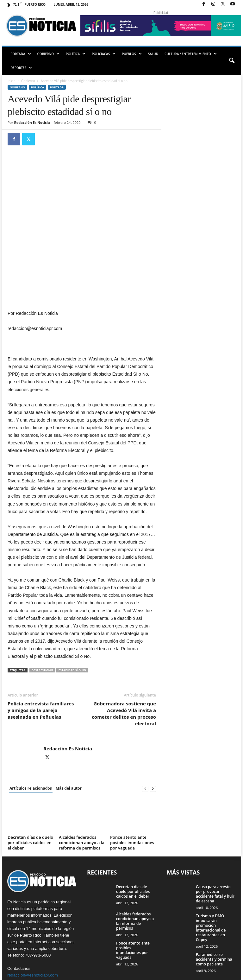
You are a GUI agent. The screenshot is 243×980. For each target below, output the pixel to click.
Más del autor (69, 733)
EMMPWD (20, 973)
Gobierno (28, 81)
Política (37, 87)
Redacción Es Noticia (32, 122)
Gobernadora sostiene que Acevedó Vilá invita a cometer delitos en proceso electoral (124, 658)
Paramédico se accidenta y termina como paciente (214, 904)
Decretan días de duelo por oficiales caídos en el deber (30, 787)
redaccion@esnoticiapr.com (33, 920)
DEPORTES (21, 68)
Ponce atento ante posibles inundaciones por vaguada (132, 787)
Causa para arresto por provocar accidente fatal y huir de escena (215, 839)
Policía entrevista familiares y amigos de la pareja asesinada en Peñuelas (41, 655)
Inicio (12, 81)
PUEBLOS (132, 54)
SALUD (153, 54)
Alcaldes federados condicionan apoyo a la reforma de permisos (82, 787)
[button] (232, 61)
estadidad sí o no (72, 615)
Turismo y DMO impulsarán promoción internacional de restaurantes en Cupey (211, 873)
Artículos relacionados (31, 733)
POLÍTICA (76, 54)
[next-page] (153, 733)
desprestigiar (42, 615)
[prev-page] (145, 733)
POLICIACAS (104, 54)
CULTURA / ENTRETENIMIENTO (191, 54)
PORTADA (21, 54)
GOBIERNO (48, 54)
